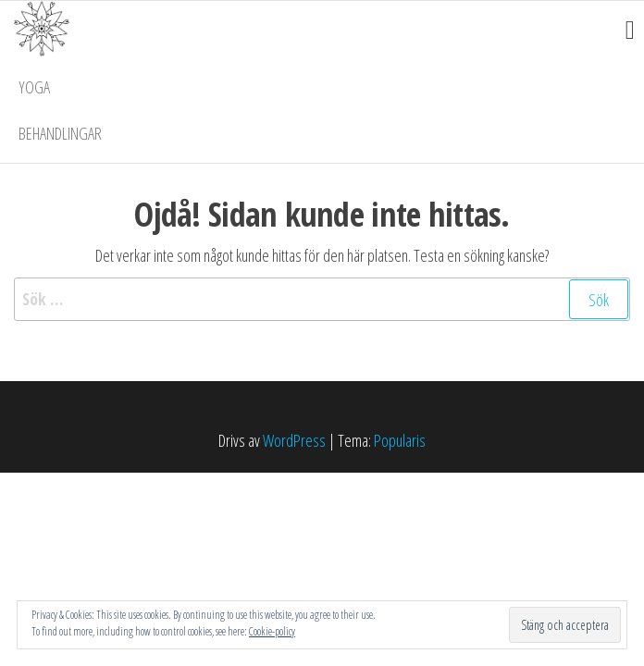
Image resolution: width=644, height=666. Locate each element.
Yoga (34, 87)
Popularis (400, 440)
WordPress (294, 440)
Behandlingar (60, 133)
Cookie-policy (272, 631)
